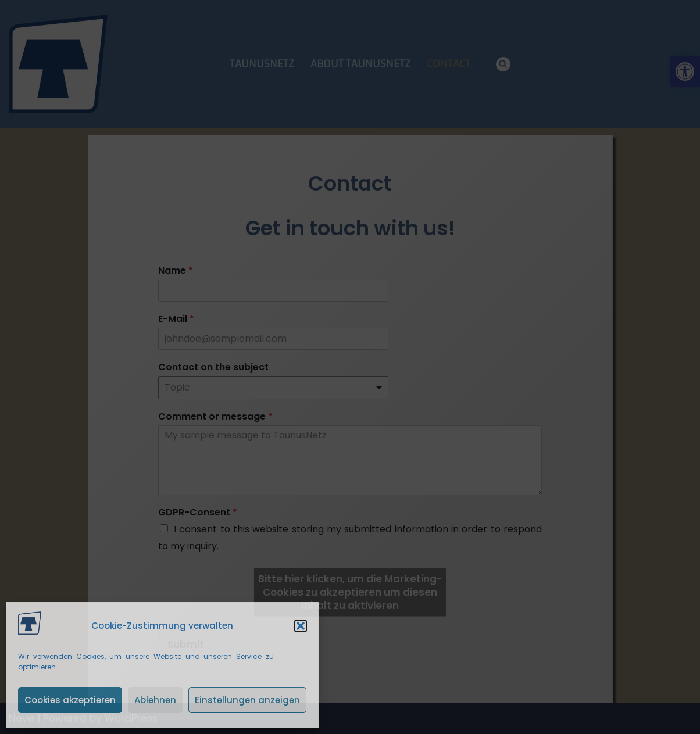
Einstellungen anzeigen (247, 700)
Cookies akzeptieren (70, 700)
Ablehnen (155, 700)
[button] (301, 626)
